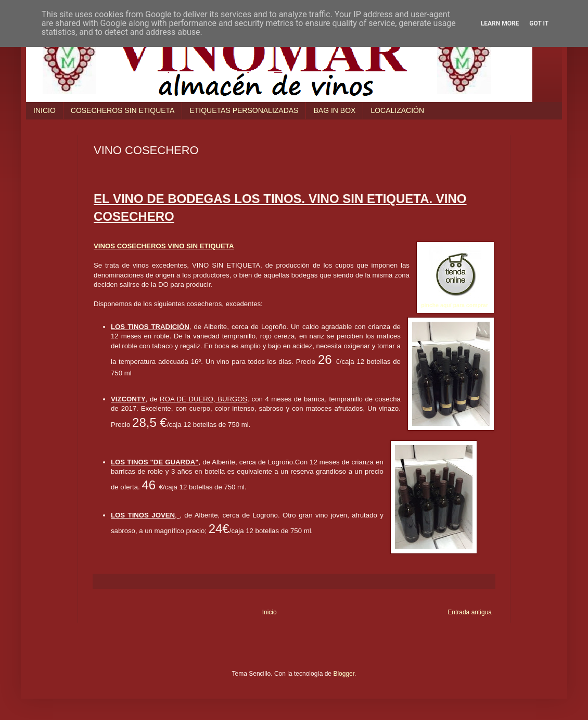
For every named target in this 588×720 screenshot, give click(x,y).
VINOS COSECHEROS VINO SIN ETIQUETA (164, 246)
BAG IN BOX (334, 110)
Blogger (344, 674)
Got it (539, 23)
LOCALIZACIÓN (397, 110)
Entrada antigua (470, 612)
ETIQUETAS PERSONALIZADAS (244, 110)
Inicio (270, 612)
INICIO (44, 110)
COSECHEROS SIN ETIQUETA (123, 110)
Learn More (500, 23)
